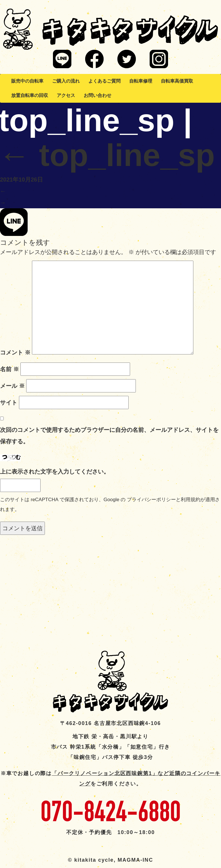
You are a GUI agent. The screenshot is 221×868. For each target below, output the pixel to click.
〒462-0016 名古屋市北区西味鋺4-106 (110, 723)
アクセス (66, 95)
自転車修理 (141, 81)
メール (12, 386)
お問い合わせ (98, 95)
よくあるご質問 (104, 81)
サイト (9, 402)
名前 (9, 369)
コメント (15, 352)
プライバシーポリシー (151, 500)
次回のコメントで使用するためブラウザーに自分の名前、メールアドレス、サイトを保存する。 (109, 436)
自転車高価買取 (177, 81)
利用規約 (190, 500)
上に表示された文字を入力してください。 (55, 472)
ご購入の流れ (66, 81)
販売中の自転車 (27, 81)
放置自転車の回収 (30, 95)
